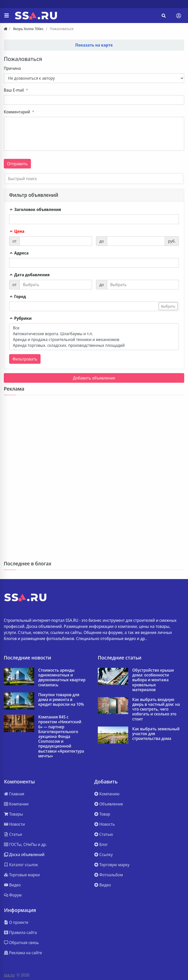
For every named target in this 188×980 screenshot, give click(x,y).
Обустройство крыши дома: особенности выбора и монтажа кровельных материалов (153, 680)
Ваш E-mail (14, 90)
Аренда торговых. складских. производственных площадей (94, 345)
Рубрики (20, 318)
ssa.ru (9, 975)
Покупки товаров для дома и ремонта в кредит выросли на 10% (61, 700)
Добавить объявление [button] (94, 378)
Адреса (19, 253)
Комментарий (17, 112)
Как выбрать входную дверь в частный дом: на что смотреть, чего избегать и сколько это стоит (156, 709)
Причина (12, 68)
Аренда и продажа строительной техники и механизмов (94, 340)
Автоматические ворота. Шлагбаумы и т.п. (94, 334)
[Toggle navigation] (179, 16)
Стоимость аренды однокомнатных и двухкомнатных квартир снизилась (62, 678)
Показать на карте (94, 45)
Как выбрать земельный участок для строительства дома (156, 734)
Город (17, 296)
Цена (17, 231)
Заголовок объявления (35, 209)
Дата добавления (29, 275)
